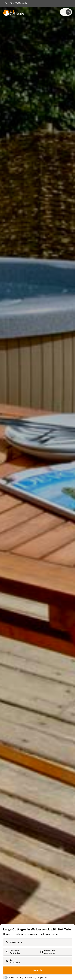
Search (38, 970)
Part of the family (16, 3)
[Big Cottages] (12, 12)
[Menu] (66, 12)
